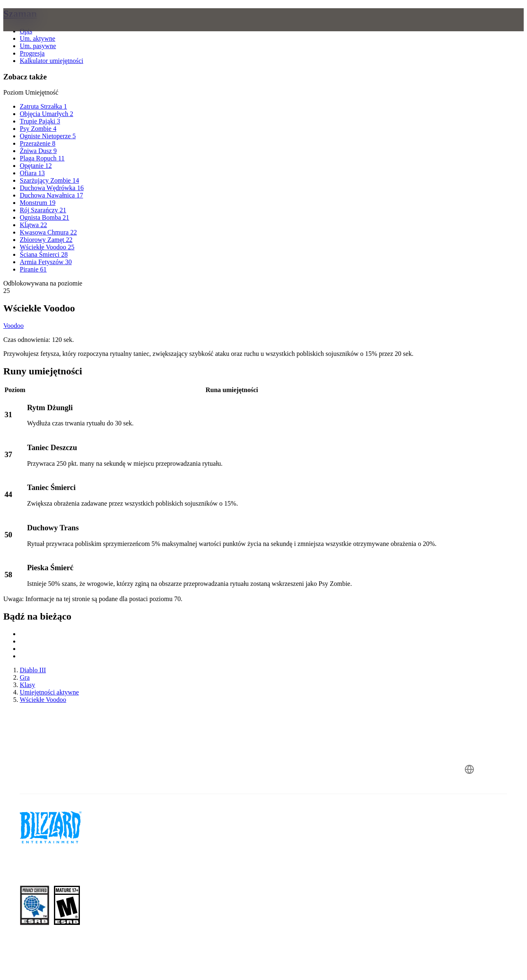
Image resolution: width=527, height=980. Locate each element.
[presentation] (35, 30)
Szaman (20, 14)
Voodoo (14, 326)
